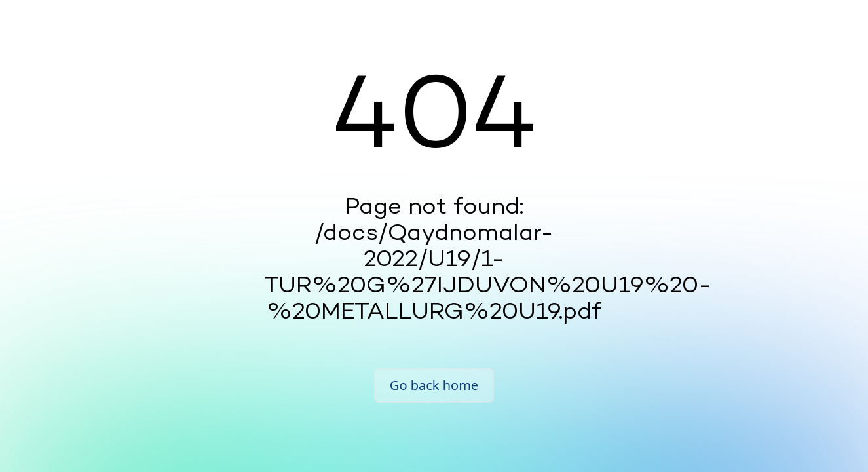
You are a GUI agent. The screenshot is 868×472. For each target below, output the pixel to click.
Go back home (434, 385)
